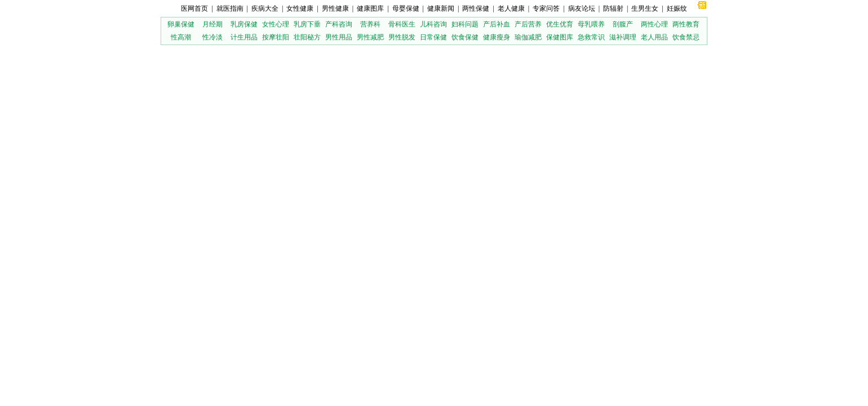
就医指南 (230, 8)
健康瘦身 (497, 37)
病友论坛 (582, 8)
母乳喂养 (591, 24)
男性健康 (335, 8)
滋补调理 (623, 37)
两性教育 (686, 24)
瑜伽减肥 (528, 37)
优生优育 (560, 24)
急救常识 (591, 37)
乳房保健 (244, 24)
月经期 (212, 24)
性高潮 (181, 37)
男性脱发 (402, 37)
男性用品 (339, 37)
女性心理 (276, 24)
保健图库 (560, 37)
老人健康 (511, 8)
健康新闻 (441, 8)
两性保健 (476, 8)
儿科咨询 (433, 24)
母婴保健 (406, 8)
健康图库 (370, 8)
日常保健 (433, 37)
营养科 (370, 24)
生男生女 (645, 8)
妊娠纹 (677, 8)
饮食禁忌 (686, 37)
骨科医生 (402, 24)
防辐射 (613, 8)
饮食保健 (465, 37)
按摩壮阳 (276, 37)
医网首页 (194, 8)
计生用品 (244, 37)
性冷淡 (212, 37)
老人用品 (654, 37)
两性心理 (654, 24)
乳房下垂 (307, 24)
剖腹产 (623, 24)
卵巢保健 (181, 24)
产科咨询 (339, 24)
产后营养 (528, 24)
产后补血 (497, 24)
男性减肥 (370, 37)
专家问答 (546, 8)
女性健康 (300, 8)
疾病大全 (265, 8)
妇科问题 (465, 24)
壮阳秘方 (307, 37)
